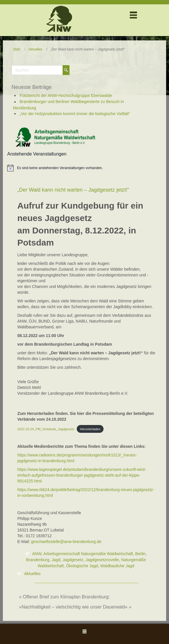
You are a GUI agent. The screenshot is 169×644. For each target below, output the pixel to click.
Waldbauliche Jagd (117, 566)
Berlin (140, 554)
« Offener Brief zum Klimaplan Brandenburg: (64, 597)
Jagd (56, 560)
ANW (37, 554)
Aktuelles (35, 49)
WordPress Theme (81, 635)
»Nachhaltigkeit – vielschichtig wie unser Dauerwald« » (75, 607)
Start (17, 49)
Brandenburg (38, 560)
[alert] (60, 168)
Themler (90, 635)
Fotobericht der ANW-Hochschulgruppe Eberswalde (66, 96)
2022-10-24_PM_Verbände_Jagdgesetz (46, 429)
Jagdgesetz (73, 560)
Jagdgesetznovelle (102, 560)
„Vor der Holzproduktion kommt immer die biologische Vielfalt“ (75, 114)
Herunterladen (90, 429)
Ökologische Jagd (82, 566)
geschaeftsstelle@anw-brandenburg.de (66, 542)
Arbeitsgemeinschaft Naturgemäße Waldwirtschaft (88, 554)
